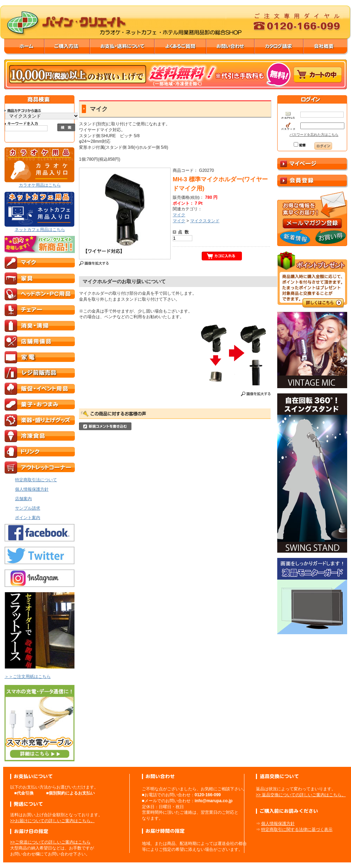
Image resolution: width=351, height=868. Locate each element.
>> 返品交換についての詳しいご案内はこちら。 (301, 795)
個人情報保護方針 (278, 824)
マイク (179, 215)
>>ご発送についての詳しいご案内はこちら (50, 842)
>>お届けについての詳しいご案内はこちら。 (52, 821)
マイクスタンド (205, 221)
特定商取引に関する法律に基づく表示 (297, 829)
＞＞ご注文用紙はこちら (28, 677)
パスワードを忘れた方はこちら (314, 135)
